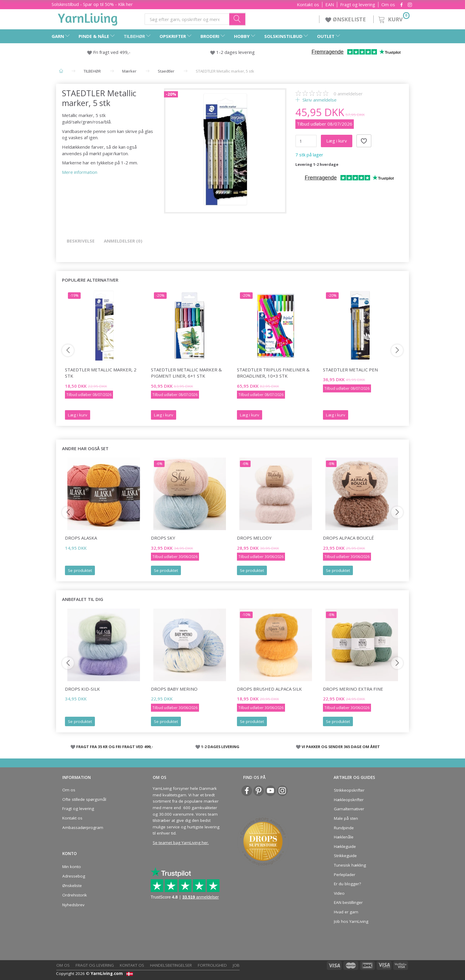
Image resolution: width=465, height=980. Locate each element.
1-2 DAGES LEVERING (220, 747)
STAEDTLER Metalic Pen (350, 370)
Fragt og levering (358, 5)
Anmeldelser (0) (123, 241)
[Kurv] (393, 19)
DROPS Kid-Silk (82, 689)
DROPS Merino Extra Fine (353, 689)
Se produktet (80, 570)
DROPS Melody (254, 538)
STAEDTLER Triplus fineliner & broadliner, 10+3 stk (273, 373)
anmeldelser (348, 94)
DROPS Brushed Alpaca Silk (269, 689)
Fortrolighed (212, 965)
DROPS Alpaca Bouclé (348, 538)
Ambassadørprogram (83, 827)
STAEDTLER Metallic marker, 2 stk (101, 373)
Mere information (80, 172)
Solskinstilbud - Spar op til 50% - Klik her (92, 4)
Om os (388, 5)
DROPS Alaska (81, 538)
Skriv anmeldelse (319, 100)
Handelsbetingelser (171, 965)
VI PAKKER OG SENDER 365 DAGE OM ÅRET (341, 747)
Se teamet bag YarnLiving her (180, 843)
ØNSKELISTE (346, 19)
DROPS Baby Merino (174, 689)
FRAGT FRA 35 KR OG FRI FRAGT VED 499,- (115, 747)
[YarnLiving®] (88, 18)
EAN (330, 5)
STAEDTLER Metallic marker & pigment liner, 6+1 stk (186, 373)
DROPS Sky (163, 538)
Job (236, 965)
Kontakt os (308, 5)
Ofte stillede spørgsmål (84, 799)
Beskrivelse (81, 241)
